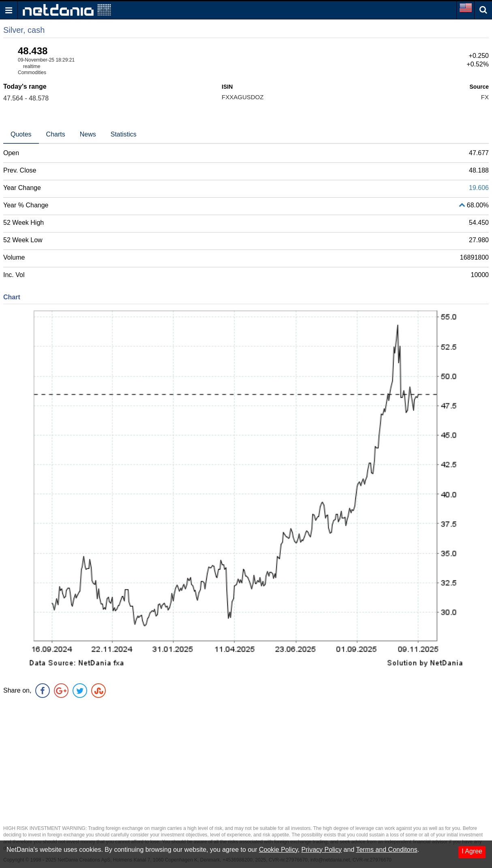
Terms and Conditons (386, 850)
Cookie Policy (278, 850)
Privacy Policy (322, 850)
